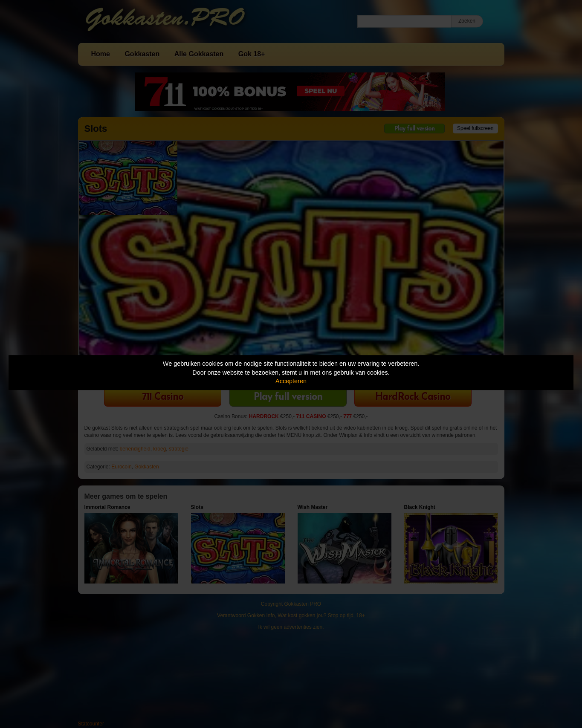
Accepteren (291, 381)
